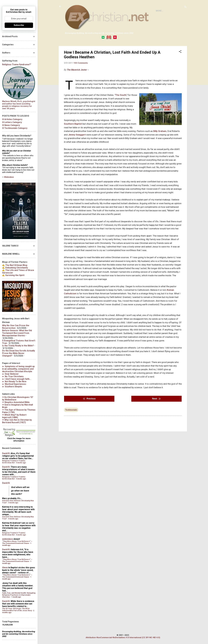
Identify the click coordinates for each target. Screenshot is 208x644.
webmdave (8, 539)
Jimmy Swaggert (77, 146)
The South (121, 106)
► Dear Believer (10, 374)
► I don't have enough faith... (17, 379)
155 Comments (81, 74)
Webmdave (9, 177)
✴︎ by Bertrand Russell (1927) (17, 421)
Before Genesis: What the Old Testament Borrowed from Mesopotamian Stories (17, 333)
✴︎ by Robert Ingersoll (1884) (14, 416)
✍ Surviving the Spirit (13, 275)
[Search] (185, 7)
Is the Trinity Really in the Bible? (18, 346)
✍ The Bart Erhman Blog (15, 265)
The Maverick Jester (77, 81)
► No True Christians (13, 376)
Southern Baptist (73, 135)
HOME (70, 48)
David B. (6, 453)
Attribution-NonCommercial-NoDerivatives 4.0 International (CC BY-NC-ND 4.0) (123, 637)
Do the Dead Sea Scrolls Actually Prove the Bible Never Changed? (19, 353)
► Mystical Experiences (14, 384)
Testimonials (71, 421)
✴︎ (16, 402)
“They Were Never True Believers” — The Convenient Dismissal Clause (17, 542)
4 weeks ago (13, 519)
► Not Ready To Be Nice (14, 381)
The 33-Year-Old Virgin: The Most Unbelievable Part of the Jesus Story (17, 609)
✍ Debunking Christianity (15, 268)
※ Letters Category (12, 122)
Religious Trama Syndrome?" (17, 64)
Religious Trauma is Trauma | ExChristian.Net (14, 462)
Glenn (5, 568)
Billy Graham (160, 142)
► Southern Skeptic (12, 387)
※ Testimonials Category (15, 128)
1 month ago (16, 597)
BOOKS (81, 48)
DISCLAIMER (95, 48)
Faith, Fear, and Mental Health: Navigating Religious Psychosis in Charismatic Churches (19, 595)
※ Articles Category (12, 119)
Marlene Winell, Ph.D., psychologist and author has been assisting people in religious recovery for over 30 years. (19, 105)
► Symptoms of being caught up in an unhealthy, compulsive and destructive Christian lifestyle (18, 369)
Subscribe (19, 25)
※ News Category (11, 125)
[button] (180, 63)
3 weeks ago (21, 463)
